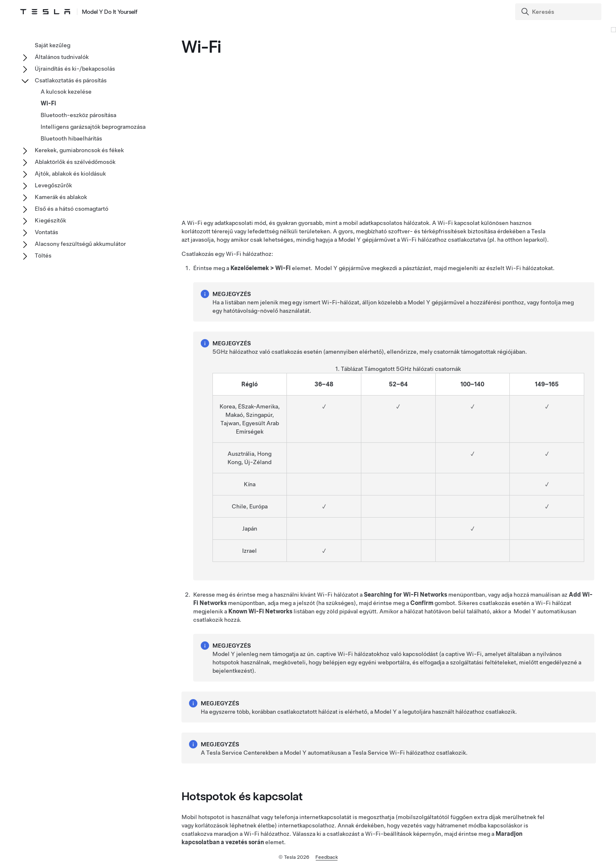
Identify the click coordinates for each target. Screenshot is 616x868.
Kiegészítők (50, 220)
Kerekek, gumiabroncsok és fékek (79, 150)
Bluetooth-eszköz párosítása (78, 115)
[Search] (559, 12)
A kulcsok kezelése (66, 92)
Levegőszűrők (53, 185)
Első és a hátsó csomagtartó (72, 209)
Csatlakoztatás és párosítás (71, 80)
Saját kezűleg (52, 45)
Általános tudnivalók (62, 57)
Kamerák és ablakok (61, 197)
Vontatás (46, 232)
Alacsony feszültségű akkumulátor (80, 244)
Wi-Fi (48, 103)
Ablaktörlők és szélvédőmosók (75, 162)
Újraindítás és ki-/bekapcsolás (75, 69)
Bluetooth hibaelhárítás (71, 138)
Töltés (43, 255)
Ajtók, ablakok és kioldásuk (70, 174)
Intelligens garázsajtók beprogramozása (93, 127)
